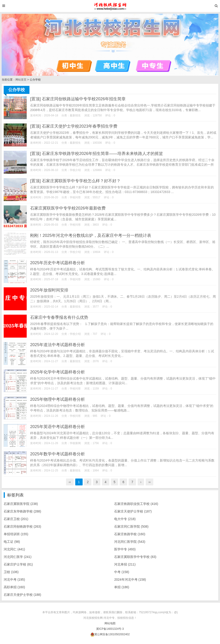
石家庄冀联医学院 (21, 504)
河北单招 (125, 564)
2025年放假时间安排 (49, 290)
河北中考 (14, 580)
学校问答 (75, 197)
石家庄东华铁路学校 (22, 511)
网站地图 (110, 623)
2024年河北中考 (130, 580)
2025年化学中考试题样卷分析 (58, 372)
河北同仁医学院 (130, 542)
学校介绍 (75, 170)
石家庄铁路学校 (130, 534)
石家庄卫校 (16, 519)
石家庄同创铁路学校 (22, 526)
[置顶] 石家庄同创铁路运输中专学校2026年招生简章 (78, 99)
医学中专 (125, 549)
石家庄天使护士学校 (133, 511)
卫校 (11, 572)
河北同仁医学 (18, 557)
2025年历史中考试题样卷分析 (58, 263)
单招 (122, 587)
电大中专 (125, 519)
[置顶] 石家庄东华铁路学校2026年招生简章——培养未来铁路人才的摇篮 (97, 154)
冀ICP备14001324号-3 (110, 629)
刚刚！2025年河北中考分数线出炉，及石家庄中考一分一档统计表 (91, 235)
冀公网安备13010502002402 (112, 634)
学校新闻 (75, 443)
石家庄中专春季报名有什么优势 (59, 317)
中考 (122, 572)
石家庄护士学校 (18, 564)
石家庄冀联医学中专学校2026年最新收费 (68, 208)
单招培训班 (16, 534)
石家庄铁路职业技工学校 (136, 504)
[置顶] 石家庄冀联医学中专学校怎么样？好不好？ (75, 181)
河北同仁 (14, 549)
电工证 (12, 542)
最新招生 (75, 115)
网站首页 (21, 80)
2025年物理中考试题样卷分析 (58, 399)
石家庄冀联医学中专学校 (135, 557)
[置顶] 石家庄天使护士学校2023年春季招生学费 (74, 126)
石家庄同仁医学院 (131, 526)
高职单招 (14, 587)
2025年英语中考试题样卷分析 (58, 427)
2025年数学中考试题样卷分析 (58, 454)
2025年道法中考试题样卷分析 (58, 345)
